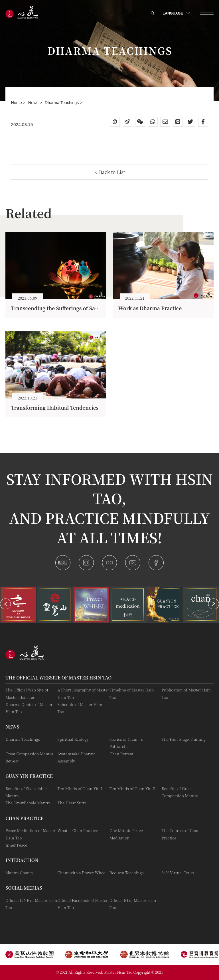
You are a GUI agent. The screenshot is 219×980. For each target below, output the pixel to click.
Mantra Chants (19, 873)
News (34, 103)
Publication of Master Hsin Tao (186, 693)
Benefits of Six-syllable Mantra (26, 792)
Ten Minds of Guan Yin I (80, 789)
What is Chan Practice (78, 830)
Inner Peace (16, 845)
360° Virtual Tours (178, 873)
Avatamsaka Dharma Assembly (77, 757)
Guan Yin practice (29, 776)
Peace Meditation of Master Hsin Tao (30, 834)
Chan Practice (25, 818)
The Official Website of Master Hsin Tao (58, 677)
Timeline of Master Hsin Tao (132, 693)
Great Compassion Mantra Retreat (29, 757)
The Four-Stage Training (183, 739)
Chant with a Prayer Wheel (82, 873)
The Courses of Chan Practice (180, 834)
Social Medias (24, 888)
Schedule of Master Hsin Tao (80, 708)
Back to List (110, 172)
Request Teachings (127, 873)
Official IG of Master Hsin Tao (133, 904)
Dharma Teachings (62, 103)
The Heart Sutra (72, 803)
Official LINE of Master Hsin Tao (31, 904)
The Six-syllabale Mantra (28, 803)
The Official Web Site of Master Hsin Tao (27, 693)
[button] (5, 604)
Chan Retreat (121, 754)
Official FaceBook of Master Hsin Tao (83, 904)
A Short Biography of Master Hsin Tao (83, 693)
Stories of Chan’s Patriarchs (126, 743)
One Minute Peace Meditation (126, 834)
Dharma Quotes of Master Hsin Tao (29, 708)
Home (17, 103)
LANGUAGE (176, 13)
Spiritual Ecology (73, 739)
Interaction (22, 860)
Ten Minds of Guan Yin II (133, 789)
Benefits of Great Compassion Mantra (180, 792)
